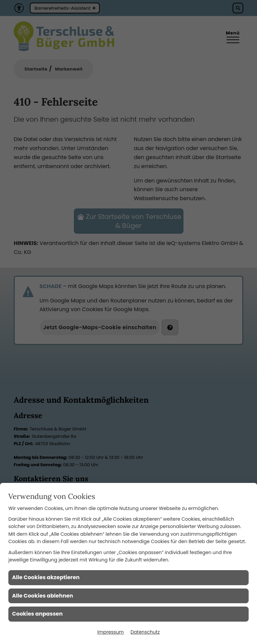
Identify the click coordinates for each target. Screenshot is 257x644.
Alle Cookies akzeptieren (46, 577)
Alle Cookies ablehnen (42, 596)
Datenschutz (145, 632)
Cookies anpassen (37, 614)
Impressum (111, 632)
